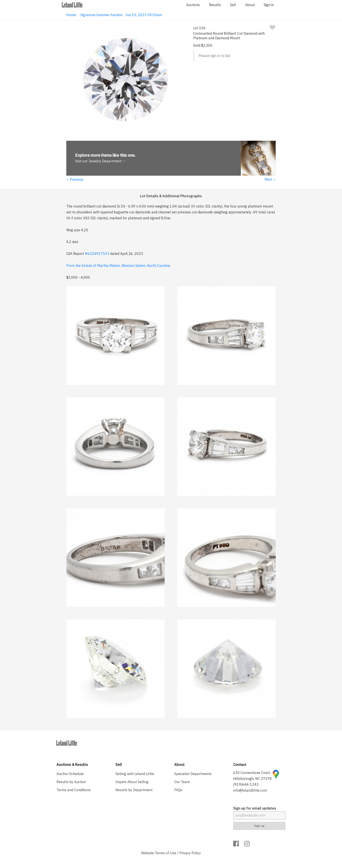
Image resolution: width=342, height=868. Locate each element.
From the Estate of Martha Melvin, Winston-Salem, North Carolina (118, 266)
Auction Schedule (70, 774)
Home (71, 15)
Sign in (269, 5)
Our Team (182, 782)
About (250, 5)
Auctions (193, 5)
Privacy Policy (190, 853)
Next (270, 179)
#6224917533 (97, 254)
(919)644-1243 (246, 784)
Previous (75, 179)
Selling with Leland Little (135, 774)
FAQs (178, 790)
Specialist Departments (193, 774)
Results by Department (134, 790)
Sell (233, 5)
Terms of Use (166, 853)
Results (215, 5)
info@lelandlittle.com (250, 790)
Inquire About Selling (132, 782)
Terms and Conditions (74, 790)
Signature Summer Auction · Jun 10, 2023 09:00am (121, 15)
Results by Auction (71, 782)
